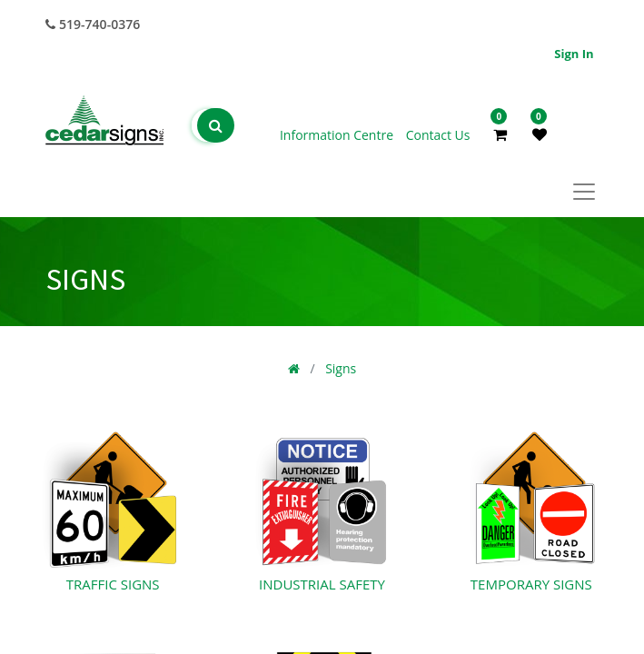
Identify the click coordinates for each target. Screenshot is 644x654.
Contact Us (438, 135)
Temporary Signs (531, 584)
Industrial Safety (322, 584)
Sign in (574, 54)
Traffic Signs (113, 584)
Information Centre (338, 135)
